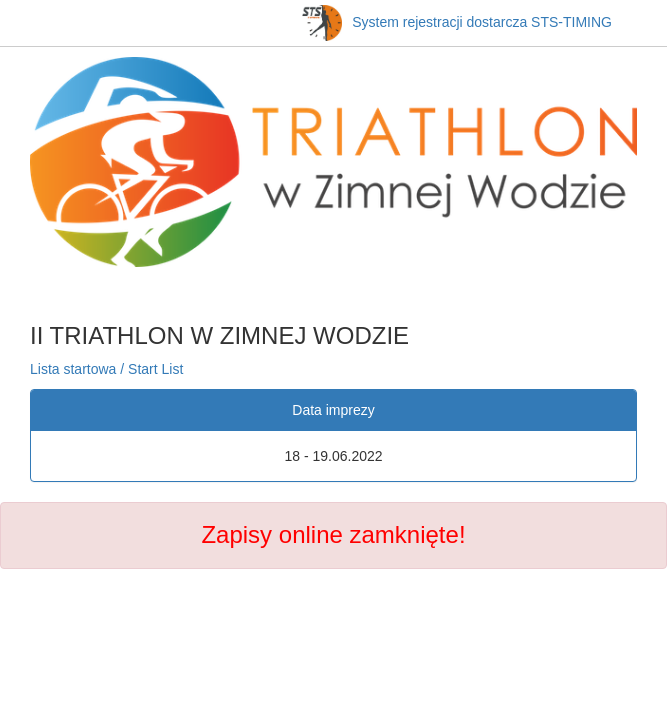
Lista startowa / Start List (106, 369)
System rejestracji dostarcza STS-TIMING (457, 22)
